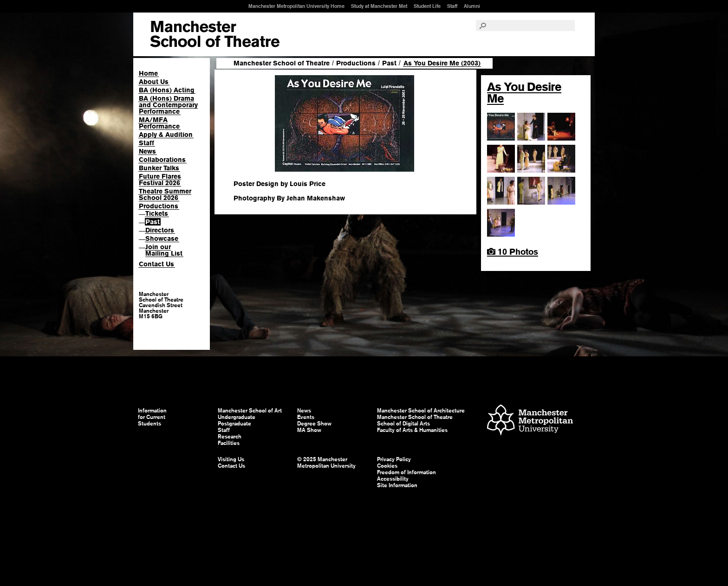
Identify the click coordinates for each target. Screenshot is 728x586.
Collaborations (162, 160)
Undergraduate (237, 417)
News (147, 151)
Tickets (157, 213)
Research (230, 437)
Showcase (162, 238)
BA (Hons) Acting (167, 90)
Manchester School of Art (215, 34)
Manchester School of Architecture (421, 411)
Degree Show (314, 424)
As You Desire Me (524, 93)
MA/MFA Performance (159, 123)
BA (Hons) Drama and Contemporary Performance (168, 105)
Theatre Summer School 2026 (165, 194)
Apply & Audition (166, 135)
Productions (159, 206)
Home (148, 73)
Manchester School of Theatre (282, 63)
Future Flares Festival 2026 (160, 180)
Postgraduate (234, 424)
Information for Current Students (152, 417)
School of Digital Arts (403, 424)
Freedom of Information (406, 472)
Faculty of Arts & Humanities (412, 430)
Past (153, 222)
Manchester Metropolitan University (530, 421)
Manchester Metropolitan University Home (296, 6)
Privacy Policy (394, 459)
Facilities (229, 443)
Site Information (397, 485)
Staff (452, 6)
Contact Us (156, 264)
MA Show (309, 430)
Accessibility (393, 479)
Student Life (427, 6)
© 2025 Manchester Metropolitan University (326, 463)
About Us (154, 82)
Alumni (472, 6)
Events (306, 417)
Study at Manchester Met (379, 6)
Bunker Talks (159, 168)
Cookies (387, 466)
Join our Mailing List (164, 250)
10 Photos (513, 252)
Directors (160, 230)
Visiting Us (231, 459)
